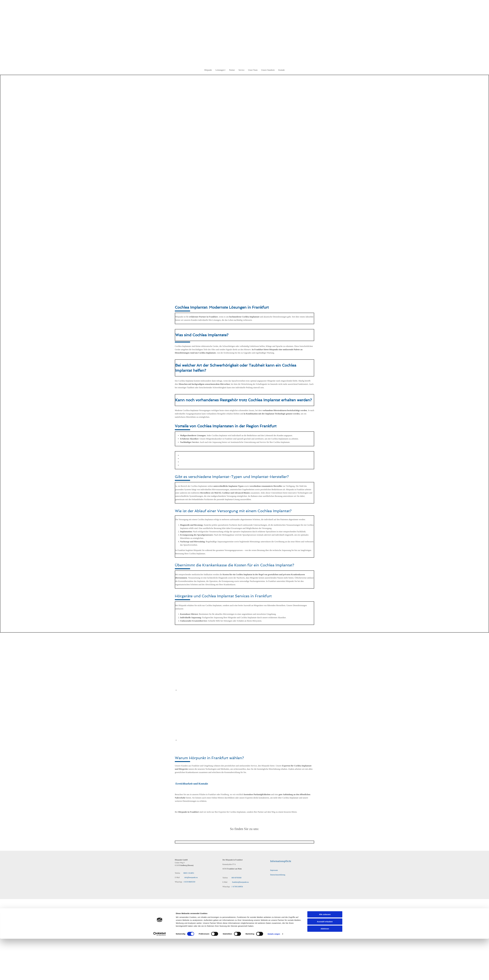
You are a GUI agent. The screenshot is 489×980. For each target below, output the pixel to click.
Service (241, 70)
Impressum (274, 870)
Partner (232, 70)
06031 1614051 (189, 873)
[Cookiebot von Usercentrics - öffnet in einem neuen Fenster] (160, 524)
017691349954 (236, 887)
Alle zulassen (325, 505)
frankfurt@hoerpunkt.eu (240, 882)
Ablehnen (325, 519)
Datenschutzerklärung (278, 875)
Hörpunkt (208, 70)
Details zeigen (274, 524)
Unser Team (253, 70)
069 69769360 (236, 878)
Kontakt (282, 70)
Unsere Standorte (268, 70)
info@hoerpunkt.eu (190, 877)
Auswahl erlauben (325, 512)
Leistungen (220, 70)
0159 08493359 (189, 882)
